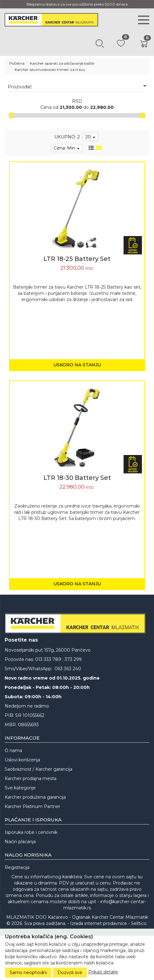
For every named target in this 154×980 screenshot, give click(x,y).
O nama (13, 750)
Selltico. (139, 923)
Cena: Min (67, 148)
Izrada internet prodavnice (99, 923)
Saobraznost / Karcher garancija (38, 769)
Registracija (17, 867)
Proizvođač (77, 87)
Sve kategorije (20, 788)
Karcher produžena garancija (35, 797)
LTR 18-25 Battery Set (77, 259)
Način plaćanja (20, 842)
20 (90, 137)
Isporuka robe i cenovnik (31, 832)
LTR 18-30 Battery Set (77, 478)
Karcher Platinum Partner (32, 806)
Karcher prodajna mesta (31, 778)
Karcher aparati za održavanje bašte (62, 63)
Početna (17, 63)
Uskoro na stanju (77, 365)
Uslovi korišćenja (22, 760)
